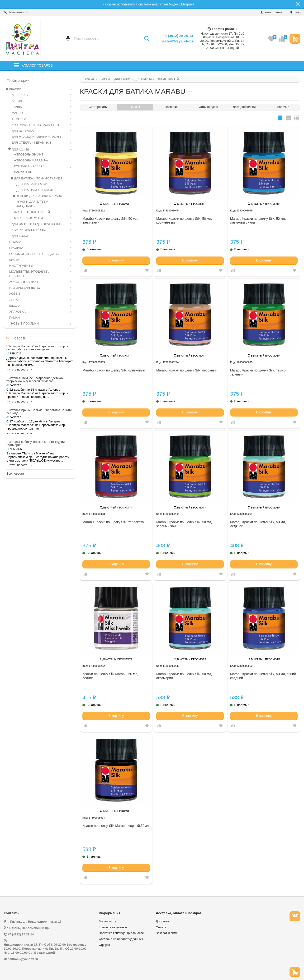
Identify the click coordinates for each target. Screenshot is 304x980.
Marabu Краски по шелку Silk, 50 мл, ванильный (110, 221)
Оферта (104, 945)
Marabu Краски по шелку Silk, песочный (187, 370)
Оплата (161, 927)
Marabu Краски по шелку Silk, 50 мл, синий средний (263, 676)
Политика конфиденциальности (121, 933)
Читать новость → (19, 370)
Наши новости (16, 12)
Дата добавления (245, 107)
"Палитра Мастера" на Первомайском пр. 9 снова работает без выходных (37, 348)
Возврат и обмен (168, 933)
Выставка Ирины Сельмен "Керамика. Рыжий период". (39, 412)
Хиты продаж (208, 107)
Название (172, 107)
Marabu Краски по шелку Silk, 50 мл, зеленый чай (184, 524)
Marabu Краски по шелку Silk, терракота (113, 522)
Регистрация (271, 12)
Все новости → (17, 474)
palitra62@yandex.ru (178, 41)
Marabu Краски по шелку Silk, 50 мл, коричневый (184, 221)
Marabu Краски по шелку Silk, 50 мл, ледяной (258, 524)
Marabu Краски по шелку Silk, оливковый (114, 370)
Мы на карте (108, 921)
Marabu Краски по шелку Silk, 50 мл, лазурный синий (258, 221)
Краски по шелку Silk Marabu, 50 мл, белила (110, 676)
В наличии (282, 107)
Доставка (162, 921)
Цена (135, 107)
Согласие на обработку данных (121, 939)
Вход (295, 12)
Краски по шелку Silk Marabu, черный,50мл (116, 826)
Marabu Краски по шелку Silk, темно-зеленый (258, 372)
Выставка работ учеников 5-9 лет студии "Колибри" (36, 443)
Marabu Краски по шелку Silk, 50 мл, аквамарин (184, 676)
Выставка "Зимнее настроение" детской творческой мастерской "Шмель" (35, 380)
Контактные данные (113, 927)
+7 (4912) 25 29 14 (178, 36)
